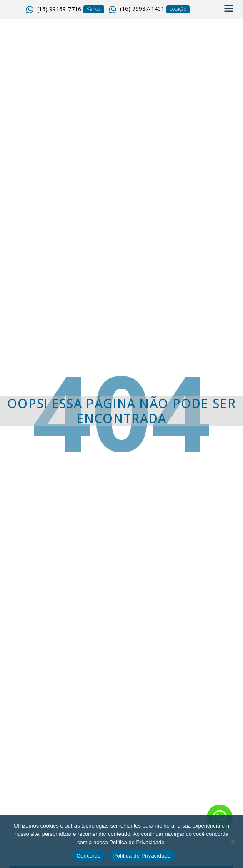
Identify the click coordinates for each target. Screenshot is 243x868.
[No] (233, 842)
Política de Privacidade (142, 856)
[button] (54, 10)
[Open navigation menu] (229, 9)
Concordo (88, 856)
